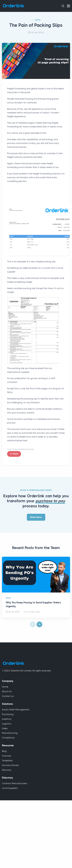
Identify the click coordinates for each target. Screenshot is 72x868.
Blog (4, 751)
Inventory (7, 719)
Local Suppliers (10, 788)
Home (5, 687)
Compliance (8, 738)
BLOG (38, 20)
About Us (7, 691)
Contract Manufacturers (15, 783)
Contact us (8, 696)
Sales (5, 728)
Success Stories (10, 765)
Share (14, 454)
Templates (7, 760)
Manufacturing (10, 733)
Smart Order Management (16, 710)
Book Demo (36, 517)
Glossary (7, 770)
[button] (39, 624)
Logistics (7, 724)
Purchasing (8, 714)
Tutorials (7, 756)
